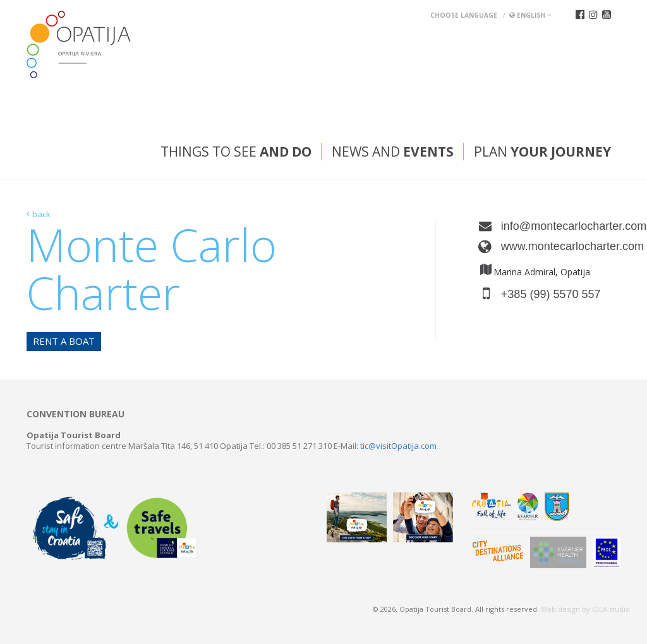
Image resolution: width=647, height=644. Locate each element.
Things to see (236, 152)
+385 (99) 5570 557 (551, 294)
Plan (542, 152)
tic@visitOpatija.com (398, 446)
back (41, 214)
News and (393, 152)
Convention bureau (76, 414)
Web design (560, 609)
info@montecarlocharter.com (561, 226)
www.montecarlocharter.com (561, 246)
